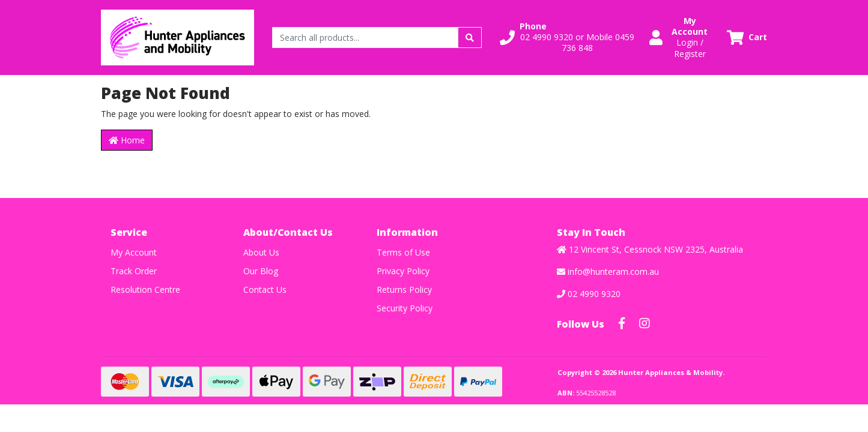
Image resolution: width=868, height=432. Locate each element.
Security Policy (405, 308)
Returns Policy (404, 289)
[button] (567, 37)
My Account (134, 252)
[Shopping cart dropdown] (747, 37)
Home (127, 140)
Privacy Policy (403, 271)
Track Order (134, 271)
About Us (261, 252)
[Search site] (470, 37)
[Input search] (366, 37)
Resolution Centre (145, 289)
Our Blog (261, 271)
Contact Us (265, 289)
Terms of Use (403, 252)
